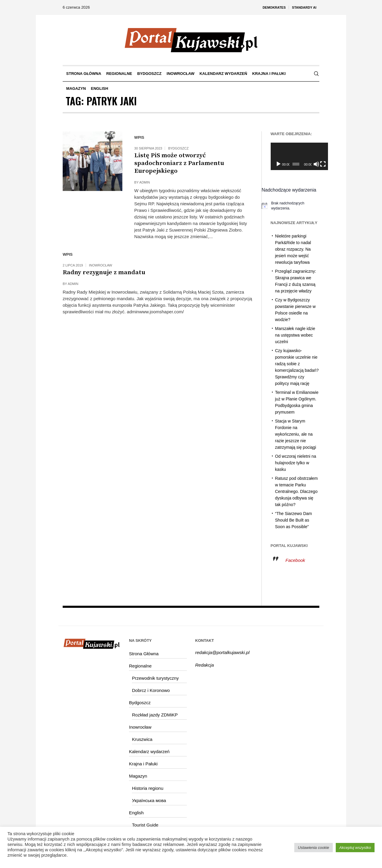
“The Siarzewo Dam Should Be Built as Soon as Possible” (294, 520)
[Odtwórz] (278, 164)
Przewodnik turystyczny (155, 678)
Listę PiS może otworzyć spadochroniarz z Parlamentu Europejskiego (179, 163)
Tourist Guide (145, 825)
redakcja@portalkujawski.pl (222, 652)
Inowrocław (101, 265)
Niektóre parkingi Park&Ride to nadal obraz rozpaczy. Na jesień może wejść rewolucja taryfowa (293, 249)
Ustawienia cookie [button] (314, 848)
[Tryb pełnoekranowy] (316, 164)
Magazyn (138, 776)
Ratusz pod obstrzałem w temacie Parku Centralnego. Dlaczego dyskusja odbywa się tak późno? (296, 491)
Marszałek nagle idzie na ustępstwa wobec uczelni (295, 335)
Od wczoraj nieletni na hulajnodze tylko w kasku (296, 463)
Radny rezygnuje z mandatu (104, 272)
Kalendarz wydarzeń (149, 751)
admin (145, 182)
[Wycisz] (310, 164)
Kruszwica (142, 739)
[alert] (291, 206)
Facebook (295, 560)
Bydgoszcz (178, 148)
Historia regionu (148, 788)
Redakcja (205, 665)
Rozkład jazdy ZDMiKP (155, 715)
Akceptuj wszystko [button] (355, 848)
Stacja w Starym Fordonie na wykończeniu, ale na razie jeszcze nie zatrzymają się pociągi (296, 434)
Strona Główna (144, 654)
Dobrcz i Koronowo (151, 690)
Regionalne (140, 666)
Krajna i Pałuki (143, 764)
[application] (295, 156)
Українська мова (149, 800)
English (136, 813)
